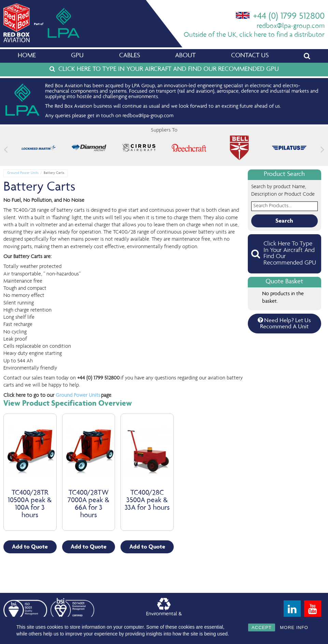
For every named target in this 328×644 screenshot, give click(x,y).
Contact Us (250, 56)
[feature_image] (39, 148)
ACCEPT (262, 627)
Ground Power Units (23, 173)
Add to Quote (30, 547)
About (185, 56)
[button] (322, 149)
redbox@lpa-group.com (291, 26)
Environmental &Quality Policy (164, 610)
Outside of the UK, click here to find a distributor (254, 35)
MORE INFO (294, 627)
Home (27, 56)
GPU (77, 56)
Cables (130, 56)
